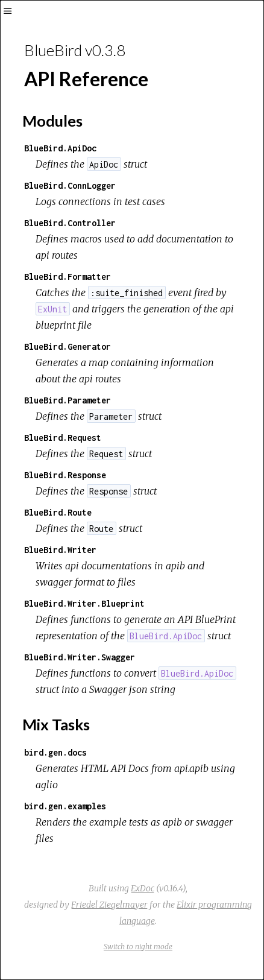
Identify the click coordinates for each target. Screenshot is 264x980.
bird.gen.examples (65, 806)
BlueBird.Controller (70, 223)
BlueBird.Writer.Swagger (80, 657)
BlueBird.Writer (60, 550)
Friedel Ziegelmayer (109, 905)
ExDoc (143, 888)
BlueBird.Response (65, 475)
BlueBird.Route (58, 512)
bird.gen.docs (55, 752)
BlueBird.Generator (68, 346)
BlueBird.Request (63, 438)
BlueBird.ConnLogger (70, 185)
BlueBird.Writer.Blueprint (84, 603)
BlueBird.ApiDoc (60, 148)
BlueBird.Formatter (68, 277)
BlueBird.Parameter (68, 400)
